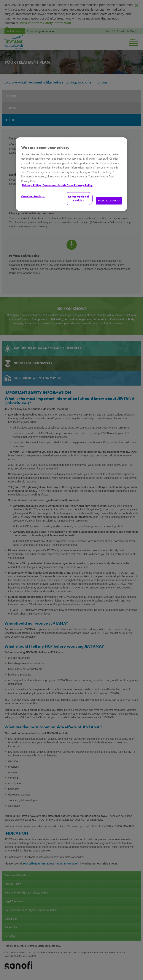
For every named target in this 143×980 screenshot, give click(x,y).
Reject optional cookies (78, 199)
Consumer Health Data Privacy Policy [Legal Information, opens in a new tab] (67, 185)
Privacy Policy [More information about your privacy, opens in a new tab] (32, 185)
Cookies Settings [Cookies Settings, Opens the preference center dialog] (33, 196)
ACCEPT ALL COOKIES (109, 201)
